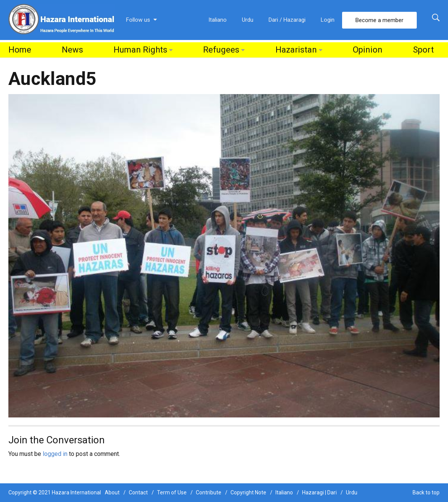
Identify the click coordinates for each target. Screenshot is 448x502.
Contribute (209, 492)
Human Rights (140, 50)
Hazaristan (296, 50)
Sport (423, 50)
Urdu (248, 20)
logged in (55, 454)
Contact (138, 492)
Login (328, 20)
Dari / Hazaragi (287, 20)
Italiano (218, 20)
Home (20, 50)
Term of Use (172, 492)
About (112, 492)
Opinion (368, 50)
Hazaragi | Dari (319, 492)
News (72, 50)
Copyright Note (248, 492)
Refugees (221, 50)
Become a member (379, 20)
